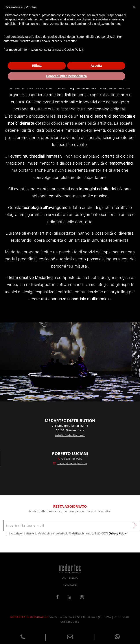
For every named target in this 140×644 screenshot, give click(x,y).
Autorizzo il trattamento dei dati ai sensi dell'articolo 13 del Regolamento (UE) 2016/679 (60, 534)
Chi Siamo (70, 578)
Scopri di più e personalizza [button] (66, 76)
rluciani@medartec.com (72, 463)
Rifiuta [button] (37, 66)
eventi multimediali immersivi (37, 156)
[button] (134, 7)
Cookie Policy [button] (74, 50)
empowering (121, 163)
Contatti (70, 585)
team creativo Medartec (31, 278)
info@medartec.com (70, 435)
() (118, 533)
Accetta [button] (96, 66)
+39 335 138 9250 (71, 459)
